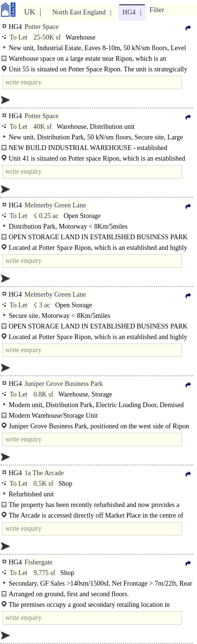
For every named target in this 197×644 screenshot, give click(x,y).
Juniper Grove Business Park (64, 384)
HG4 (129, 12)
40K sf (42, 127)
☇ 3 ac (42, 305)
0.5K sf (43, 484)
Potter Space (42, 27)
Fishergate (39, 562)
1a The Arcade (44, 473)
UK (30, 12)
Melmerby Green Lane (56, 205)
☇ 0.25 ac (46, 216)
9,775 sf (44, 573)
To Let (19, 37)
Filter (157, 10)
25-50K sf (47, 37)
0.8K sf (43, 394)
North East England (79, 12)
